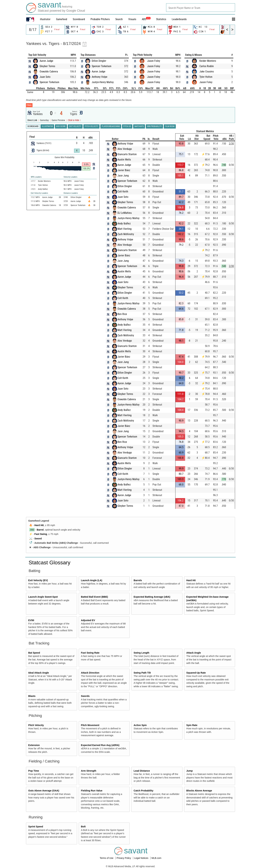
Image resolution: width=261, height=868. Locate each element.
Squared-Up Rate (196, 673)
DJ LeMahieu (125, 213)
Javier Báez (124, 170)
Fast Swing (41, 534)
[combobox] (201, 8)
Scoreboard (79, 19)
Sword (38, 539)
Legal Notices (142, 858)
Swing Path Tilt (142, 673)
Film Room (170, 126)
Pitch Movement (90, 725)
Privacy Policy (124, 858)
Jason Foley (154, 61)
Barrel (40, 530)
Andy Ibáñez (124, 223)
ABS (146, 19)
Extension (34, 745)
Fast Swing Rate (90, 653)
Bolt (83, 827)
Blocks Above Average (199, 791)
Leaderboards (179, 19)
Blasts (32, 696)
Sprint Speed (36, 827)
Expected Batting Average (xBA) (152, 597)
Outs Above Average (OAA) (44, 791)
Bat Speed (34, 653)
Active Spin (140, 725)
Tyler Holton (206, 77)
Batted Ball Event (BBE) (94, 597)
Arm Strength (89, 771)
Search (119, 19)
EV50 (31, 620)
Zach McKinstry (126, 234)
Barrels (138, 580)
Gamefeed (62, 19)
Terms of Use (107, 858)
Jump (189, 771)
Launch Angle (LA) (91, 580)
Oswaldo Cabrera (49, 72)
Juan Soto (45, 77)
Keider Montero (208, 61)
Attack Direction (90, 673)
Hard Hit (39, 525)
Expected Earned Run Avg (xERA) (100, 745)
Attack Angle (194, 653)
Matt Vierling (125, 229)
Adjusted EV (88, 620)
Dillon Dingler (99, 61)
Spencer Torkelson (49, 82)
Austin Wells (124, 160)
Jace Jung (123, 176)
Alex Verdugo (125, 149)
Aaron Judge (46, 61)
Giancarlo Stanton (127, 154)
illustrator (45, 19)
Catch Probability (143, 791)
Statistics (161, 19)
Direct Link (33, 120)
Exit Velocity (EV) (38, 580)
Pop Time (34, 771)
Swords (85, 696)
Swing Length (141, 653)
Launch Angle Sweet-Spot (43, 597)
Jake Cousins (207, 72)
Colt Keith (123, 192)
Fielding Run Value (92, 791)
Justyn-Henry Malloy (103, 82)
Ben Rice (122, 314)
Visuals (132, 19)
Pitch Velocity (36, 725)
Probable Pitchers (100, 19)
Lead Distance (142, 771)
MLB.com (156, 858)
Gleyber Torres (47, 66)
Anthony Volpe (100, 77)
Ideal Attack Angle (39, 673)
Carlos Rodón (207, 66)
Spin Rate (192, 725)
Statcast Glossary (50, 563)
